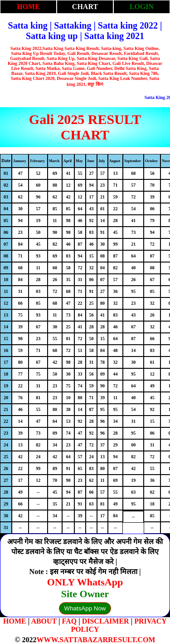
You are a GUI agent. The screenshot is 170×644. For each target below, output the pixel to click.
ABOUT (44, 621)
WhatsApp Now (85, 608)
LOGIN (142, 7)
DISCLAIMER (106, 621)
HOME (28, 7)
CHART (85, 7)
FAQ (70, 621)
